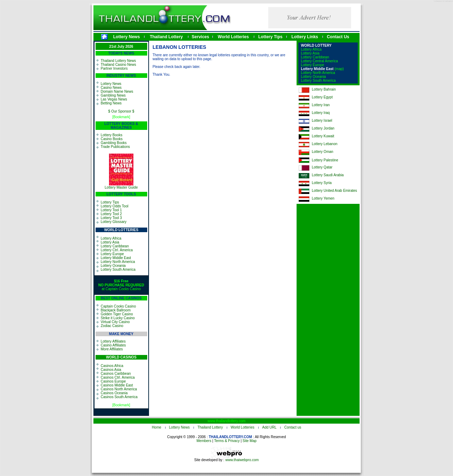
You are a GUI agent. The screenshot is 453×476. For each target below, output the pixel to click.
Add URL (269, 427)
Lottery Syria (322, 183)
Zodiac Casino (112, 326)
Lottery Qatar (322, 167)
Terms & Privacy (227, 441)
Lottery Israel (322, 121)
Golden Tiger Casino (117, 314)
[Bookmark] (121, 117)
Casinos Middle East (117, 385)
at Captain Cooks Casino (121, 285)
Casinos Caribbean (116, 374)
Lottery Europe (113, 254)
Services (200, 37)
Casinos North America (119, 389)
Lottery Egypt (322, 97)
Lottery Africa (111, 238)
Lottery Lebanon (325, 144)
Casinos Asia (111, 370)
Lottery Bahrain (324, 89)
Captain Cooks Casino (119, 306)
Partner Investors (114, 68)
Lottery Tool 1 (111, 210)
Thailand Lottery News (119, 61)
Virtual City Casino (115, 322)
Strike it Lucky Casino (118, 318)
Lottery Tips (270, 37)
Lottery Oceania (113, 266)
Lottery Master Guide (121, 187)
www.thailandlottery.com (226, 421)
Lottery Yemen (323, 198)
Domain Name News (117, 91)
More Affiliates (112, 349)
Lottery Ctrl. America (117, 250)
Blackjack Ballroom (116, 310)
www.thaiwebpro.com (242, 460)
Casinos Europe (113, 381)
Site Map (249, 441)
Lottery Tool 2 (111, 214)
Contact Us (338, 37)
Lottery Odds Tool (115, 206)
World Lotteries (233, 37)
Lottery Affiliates (113, 341)
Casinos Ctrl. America (118, 377)
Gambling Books (114, 143)
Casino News (111, 88)
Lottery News (127, 37)
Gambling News (113, 95)
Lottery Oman (323, 152)
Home (157, 427)
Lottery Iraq (321, 113)
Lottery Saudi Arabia (328, 175)
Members (204, 441)
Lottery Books (112, 135)
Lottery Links (305, 37)
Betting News (111, 103)
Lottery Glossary (114, 222)
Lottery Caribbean (115, 246)
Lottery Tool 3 (111, 218)
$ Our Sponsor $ (121, 111)
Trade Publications (115, 147)
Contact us (293, 427)
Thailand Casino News (119, 65)
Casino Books (112, 139)
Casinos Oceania (114, 393)
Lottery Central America (319, 61)
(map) (339, 69)
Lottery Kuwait (323, 136)
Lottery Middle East (116, 258)
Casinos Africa (112, 366)
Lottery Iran (321, 105)
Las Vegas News (114, 99)
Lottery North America (118, 262)
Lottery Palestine (325, 160)
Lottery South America (118, 269)
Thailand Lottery (166, 37)
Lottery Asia (110, 242)
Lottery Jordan (323, 128)
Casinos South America (119, 397)
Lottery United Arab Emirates (334, 191)
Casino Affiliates (113, 345)
